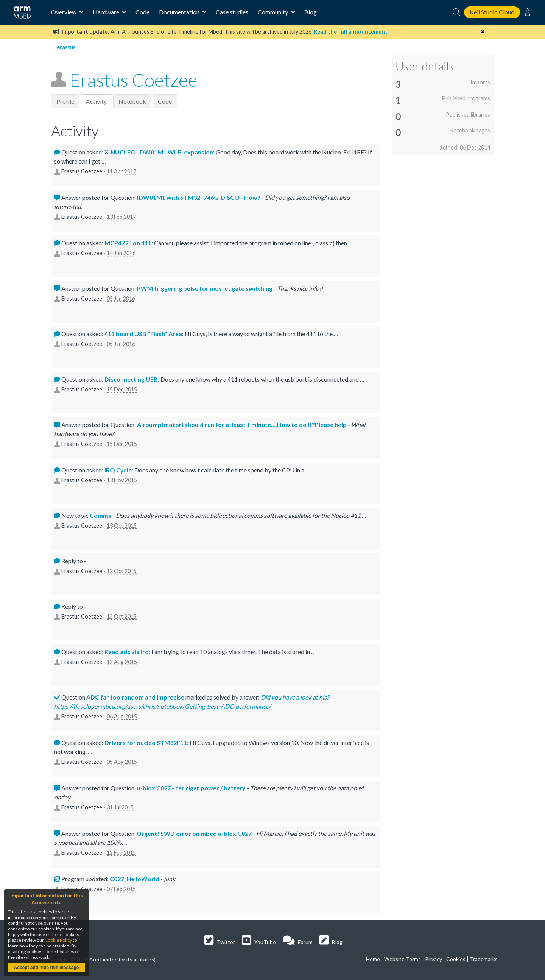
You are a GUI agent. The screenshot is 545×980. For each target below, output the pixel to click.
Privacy (434, 959)
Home (373, 959)
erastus (66, 47)
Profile (65, 101)
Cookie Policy (58, 940)
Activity (96, 101)
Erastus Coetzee (134, 80)
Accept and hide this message (46, 968)
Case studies (232, 12)
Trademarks (484, 959)
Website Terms (403, 959)
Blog (311, 12)
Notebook (132, 101)
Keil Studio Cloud (492, 12)
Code (142, 12)
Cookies (456, 959)
